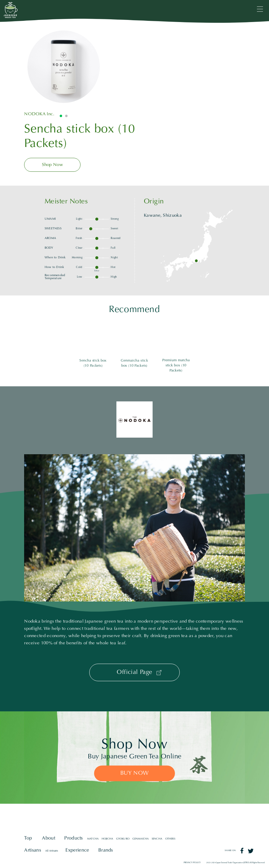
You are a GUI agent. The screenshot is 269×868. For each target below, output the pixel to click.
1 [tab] (61, 116)
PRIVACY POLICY (192, 863)
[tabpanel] (64, 67)
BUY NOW (135, 773)
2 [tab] (66, 116)
